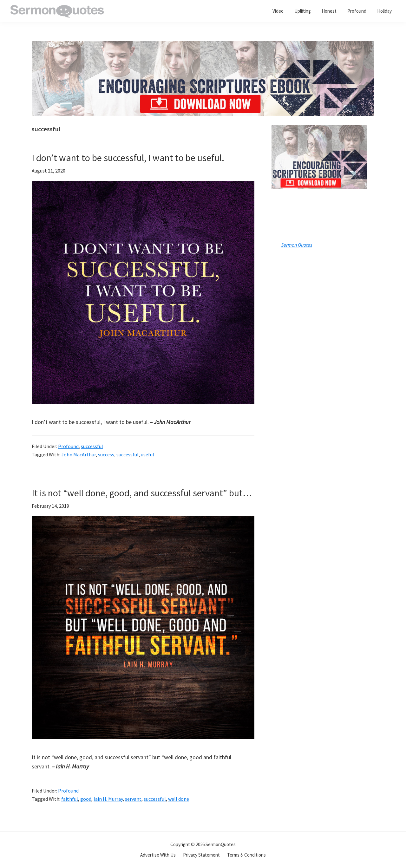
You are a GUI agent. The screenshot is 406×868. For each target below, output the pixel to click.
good (86, 799)
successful (92, 446)
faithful (70, 799)
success (106, 454)
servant (133, 799)
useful (147, 454)
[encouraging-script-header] (203, 46)
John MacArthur (79, 454)
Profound (68, 446)
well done (179, 799)
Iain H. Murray (108, 799)
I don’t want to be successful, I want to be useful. (128, 158)
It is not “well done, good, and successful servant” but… (142, 493)
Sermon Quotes (297, 245)
